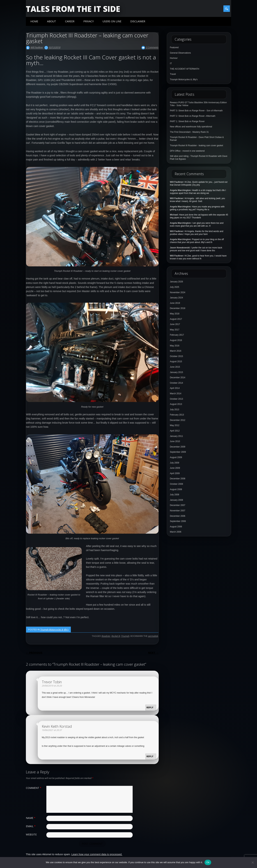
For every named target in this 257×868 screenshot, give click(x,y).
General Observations (180, 53)
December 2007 (177, 505)
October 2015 (176, 356)
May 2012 (175, 425)
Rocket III (116, 636)
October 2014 (176, 383)
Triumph (125, 636)
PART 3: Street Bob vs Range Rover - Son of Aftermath (196, 111)
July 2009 (174, 463)
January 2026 (176, 282)
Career (70, 21)
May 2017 (175, 330)
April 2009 (175, 473)
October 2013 (176, 399)
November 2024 (177, 292)
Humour (174, 58)
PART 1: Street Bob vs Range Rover (187, 121)
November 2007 (177, 511)
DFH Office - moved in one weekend (187, 151)
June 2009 (175, 468)
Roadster (106, 636)
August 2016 (176, 340)
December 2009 (177, 447)
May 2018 (175, 314)
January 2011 (176, 436)
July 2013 (174, 410)
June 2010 (175, 441)
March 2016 (175, 351)
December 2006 (177, 516)
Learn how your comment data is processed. (97, 854)
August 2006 (176, 527)
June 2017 (175, 324)
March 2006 (175, 532)
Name (31, 818)
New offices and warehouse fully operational (191, 127)
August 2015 (176, 362)
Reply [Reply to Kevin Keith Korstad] (150, 756)
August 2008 (176, 489)
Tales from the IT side (73, 9)
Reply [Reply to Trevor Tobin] (150, 707)
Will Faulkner (37, 47)
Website (31, 834)
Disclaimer (138, 21)
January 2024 (176, 298)
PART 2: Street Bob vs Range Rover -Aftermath (193, 116)
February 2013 (177, 415)
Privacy (89, 21)
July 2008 (174, 495)
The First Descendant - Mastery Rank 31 (189, 132)
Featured (174, 47)
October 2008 (176, 484)
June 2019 (175, 303)
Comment (34, 788)
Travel (173, 74)
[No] (253, 862)
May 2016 (175, 346)
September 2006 (178, 521)
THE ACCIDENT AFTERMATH (184, 69)
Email (31, 826)
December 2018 (177, 308)
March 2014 (175, 394)
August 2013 (176, 404)
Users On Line (112, 21)
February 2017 (177, 335)
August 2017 (176, 319)
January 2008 (176, 500)
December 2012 (177, 420)
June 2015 (175, 367)
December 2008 (177, 479)
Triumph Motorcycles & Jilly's (54, 630)
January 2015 (176, 372)
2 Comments (152, 47)
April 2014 (175, 388)
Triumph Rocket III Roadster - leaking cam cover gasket (196, 146)
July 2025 (174, 287)
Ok (208, 862)
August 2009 (176, 457)
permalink (153, 636)
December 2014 (177, 378)
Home (34, 21)
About (52, 21)
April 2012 (175, 431)
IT (171, 63)
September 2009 (178, 452)
